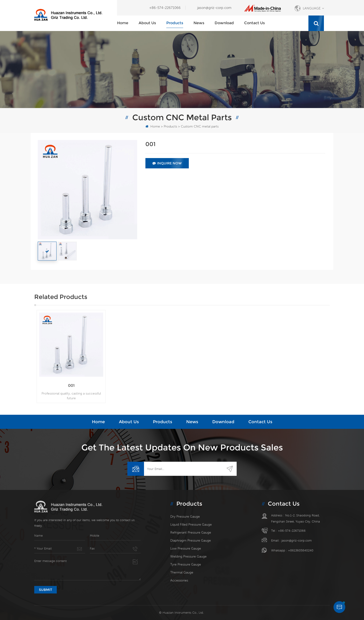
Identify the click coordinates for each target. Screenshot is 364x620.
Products (175, 23)
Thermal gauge (182, 572)
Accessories (179, 580)
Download (224, 23)
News (199, 23)
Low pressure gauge (186, 548)
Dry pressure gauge (185, 516)
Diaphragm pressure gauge (191, 540)
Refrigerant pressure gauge (191, 532)
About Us (147, 23)
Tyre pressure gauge (186, 564)
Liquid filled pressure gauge (191, 524)
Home (123, 23)
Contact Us (254, 23)
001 (71, 386)
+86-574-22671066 (165, 8)
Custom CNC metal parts (200, 126)
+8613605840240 (301, 550)
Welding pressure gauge (188, 556)
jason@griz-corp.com (214, 8)
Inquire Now (167, 163)
